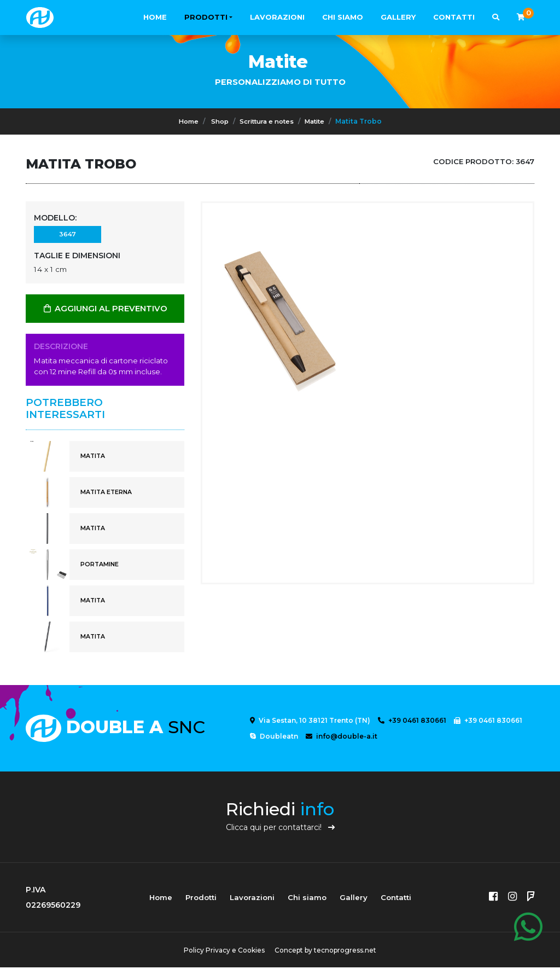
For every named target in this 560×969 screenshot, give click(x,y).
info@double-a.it (342, 738)
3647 (67, 236)
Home (155, 17)
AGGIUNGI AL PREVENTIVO (105, 310)
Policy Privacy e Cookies (223, 952)
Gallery (398, 17)
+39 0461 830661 (412, 722)
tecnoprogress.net (347, 952)
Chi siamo (343, 17)
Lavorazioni (277, 17)
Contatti (454, 17)
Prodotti (206, 17)
